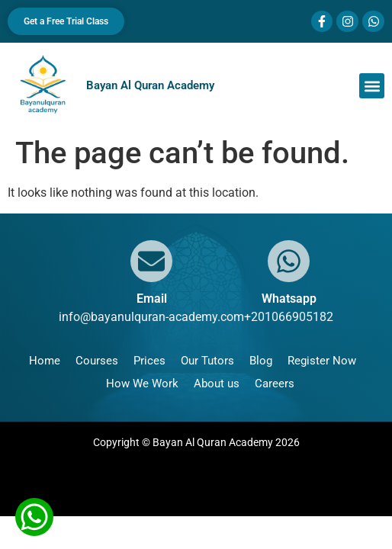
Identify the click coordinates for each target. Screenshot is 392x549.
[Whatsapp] (289, 261)
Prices (149, 361)
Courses (97, 361)
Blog (261, 361)
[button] (372, 86)
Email (152, 299)
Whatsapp (289, 299)
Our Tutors (207, 361)
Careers (275, 384)
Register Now (322, 361)
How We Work (142, 384)
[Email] (151, 261)
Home (45, 361)
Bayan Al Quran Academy (150, 85)
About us (217, 384)
